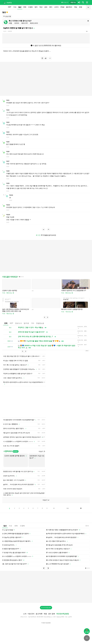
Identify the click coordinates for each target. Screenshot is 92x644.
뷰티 (51, 7)
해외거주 (25, 23)
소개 (25, 614)
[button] (45, 317)
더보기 (42, 451)
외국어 (17, 23)
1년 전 (5, 31)
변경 (80, 7)
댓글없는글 (40, 323)
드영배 (30, 7)
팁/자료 (26, 323)
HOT (10, 7)
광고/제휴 (39, 614)
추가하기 (16, 451)
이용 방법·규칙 (65, 2)
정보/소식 (18, 323)
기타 (33, 323)
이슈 (15, 7)
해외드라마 (34, 23)
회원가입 (73, 2)
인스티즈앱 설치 (46, 608)
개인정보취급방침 (63, 614)
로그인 (38, 235)
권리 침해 (52, 614)
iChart (62, 7)
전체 (6, 323)
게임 (75, 7)
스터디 (56, 7)
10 (54, 508)
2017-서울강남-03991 (59, 617)
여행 (10, 23)
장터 (36, 7)
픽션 (41, 7)
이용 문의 (31, 614)
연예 (25, 7)
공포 (46, 7)
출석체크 (69, 7)
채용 (45, 614)
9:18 (87, 526)
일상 (20, 7)
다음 (67, 508)
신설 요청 (7, 16)
